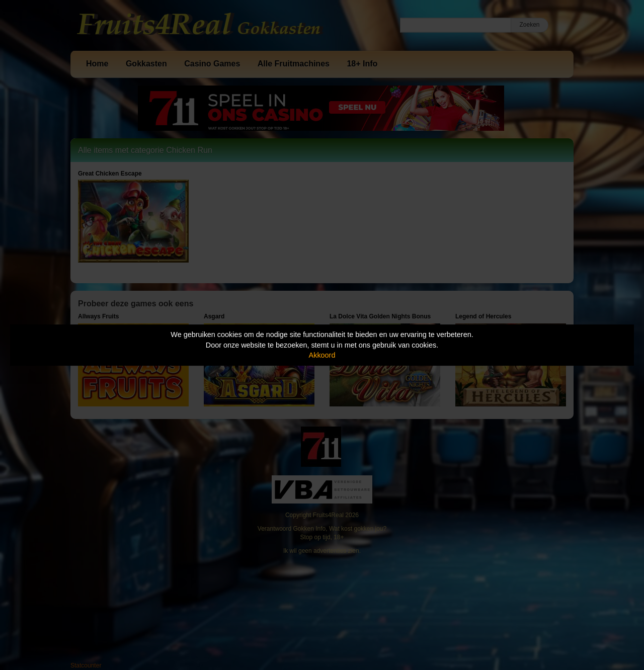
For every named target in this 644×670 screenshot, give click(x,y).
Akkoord (322, 355)
